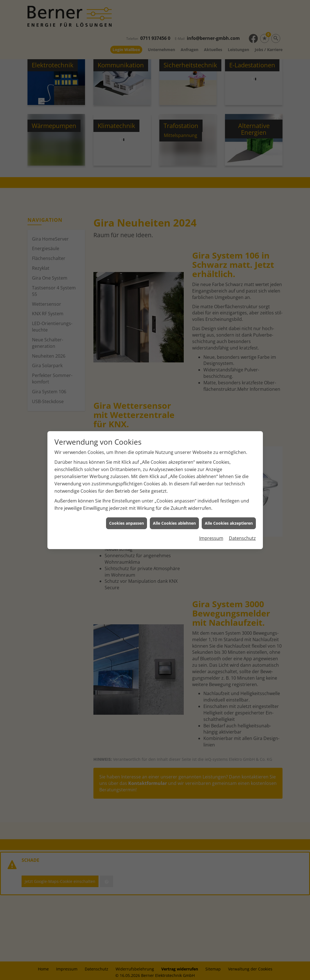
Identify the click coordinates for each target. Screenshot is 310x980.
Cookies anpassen (127, 446)
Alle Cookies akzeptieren (229, 446)
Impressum (211, 462)
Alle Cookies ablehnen (174, 446)
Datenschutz (242, 462)
